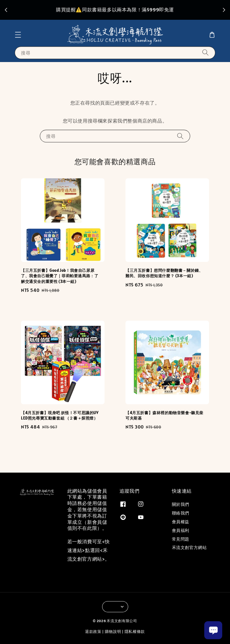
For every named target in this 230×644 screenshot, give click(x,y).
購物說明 (113, 632)
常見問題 (181, 539)
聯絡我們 (181, 513)
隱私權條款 (135, 632)
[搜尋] (205, 53)
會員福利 (181, 530)
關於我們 (181, 504)
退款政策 (93, 632)
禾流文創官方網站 (189, 548)
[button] (18, 35)
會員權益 (181, 522)
